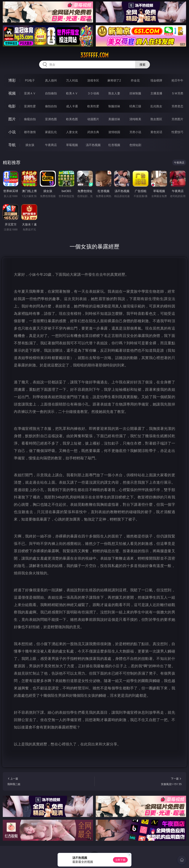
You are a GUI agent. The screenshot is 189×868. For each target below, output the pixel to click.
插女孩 (30, 145)
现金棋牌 (156, 80)
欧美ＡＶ (72, 93)
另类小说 (135, 132)
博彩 (12, 80)
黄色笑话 (156, 132)
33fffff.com (94, 55)
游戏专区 (93, 80)
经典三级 (135, 106)
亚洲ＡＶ (30, 93)
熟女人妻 (114, 93)
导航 (12, 145)
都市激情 (30, 132)
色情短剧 (135, 145)
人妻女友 (72, 132)
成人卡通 (72, 106)
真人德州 (51, 80)
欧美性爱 (93, 106)
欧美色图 (72, 119)
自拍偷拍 (51, 93)
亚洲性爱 (30, 106)
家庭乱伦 (51, 132)
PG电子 (30, 80)
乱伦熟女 (156, 106)
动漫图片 (93, 119)
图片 (12, 119)
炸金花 (135, 80)
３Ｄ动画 (93, 93)
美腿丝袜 (114, 119)
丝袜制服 (135, 93)
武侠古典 (93, 132)
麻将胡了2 (114, 80)
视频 (12, 93)
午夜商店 (51, 145)
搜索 (142, 65)
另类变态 (177, 106)
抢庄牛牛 (177, 80)
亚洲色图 (51, 119)
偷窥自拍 (30, 119)
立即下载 (120, 860)
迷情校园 (114, 132)
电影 (12, 106)
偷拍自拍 (51, 106)
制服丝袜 (114, 106)
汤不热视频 (93, 145)
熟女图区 (156, 119)
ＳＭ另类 (177, 93)
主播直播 (156, 93)
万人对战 (72, 80)
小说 (12, 132)
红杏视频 (114, 145)
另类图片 (177, 119)
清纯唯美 (135, 119)
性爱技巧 (177, 132)
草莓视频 (72, 145)
